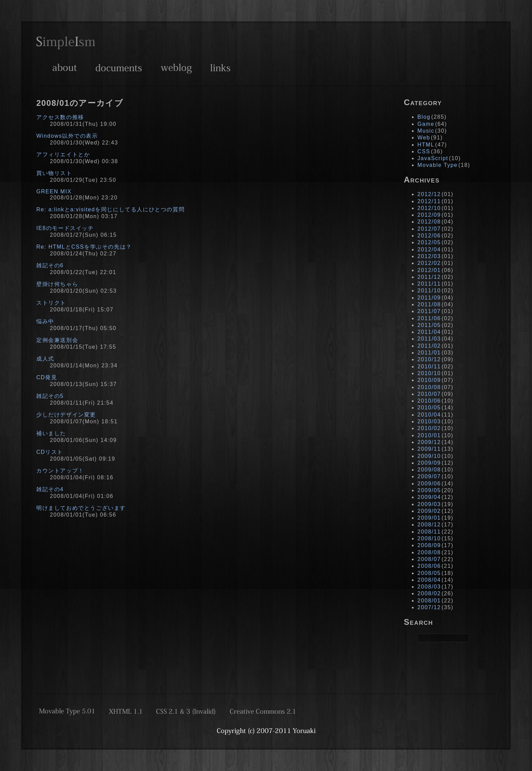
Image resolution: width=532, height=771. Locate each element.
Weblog (176, 68)
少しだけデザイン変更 (66, 415)
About (65, 68)
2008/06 (429, 566)
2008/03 (429, 587)
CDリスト (50, 452)
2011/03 (429, 339)
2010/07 (429, 394)
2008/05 (429, 573)
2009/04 (429, 497)
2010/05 (429, 408)
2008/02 (429, 593)
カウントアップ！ (60, 471)
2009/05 (429, 490)
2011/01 (429, 353)
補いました (51, 433)
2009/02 (429, 511)
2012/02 (429, 263)
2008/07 (429, 559)
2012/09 (429, 215)
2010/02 (429, 428)
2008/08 (429, 552)
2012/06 (429, 236)
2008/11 (429, 532)
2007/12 (429, 607)
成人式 (45, 359)
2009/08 (429, 470)
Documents (119, 68)
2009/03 (429, 504)
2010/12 (429, 359)
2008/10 (429, 538)
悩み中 (45, 321)
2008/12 (429, 525)
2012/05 (429, 242)
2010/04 (429, 415)
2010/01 (429, 435)
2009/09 (429, 463)
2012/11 (429, 201)
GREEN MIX (54, 191)
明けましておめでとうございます (81, 508)
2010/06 (429, 401)
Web (424, 138)
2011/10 (429, 291)
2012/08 (429, 222)
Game (426, 124)
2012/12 (429, 194)
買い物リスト (54, 173)
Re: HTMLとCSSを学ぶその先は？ (84, 247)
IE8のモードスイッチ (65, 228)
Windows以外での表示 (67, 136)
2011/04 (429, 332)
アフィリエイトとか (63, 155)
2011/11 (429, 284)
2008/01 (429, 601)
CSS (424, 151)
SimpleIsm (66, 43)
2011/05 (429, 325)
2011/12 (429, 277)
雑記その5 (50, 396)
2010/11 (429, 367)
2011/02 (429, 346)
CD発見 (47, 377)
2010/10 (429, 373)
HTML (426, 145)
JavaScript (433, 158)
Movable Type (438, 165)
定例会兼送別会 (57, 340)
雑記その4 (50, 489)
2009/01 (429, 518)
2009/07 (429, 476)
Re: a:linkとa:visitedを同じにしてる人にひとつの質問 (110, 209)
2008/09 (429, 545)
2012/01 (429, 270)
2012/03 (429, 256)
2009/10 (429, 456)
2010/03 (429, 421)
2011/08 (429, 304)
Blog (424, 117)
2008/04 (429, 580)
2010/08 (429, 387)
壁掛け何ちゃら (57, 284)
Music (426, 131)
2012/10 (429, 208)
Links (220, 68)
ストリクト (51, 303)
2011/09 (429, 298)
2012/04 (429, 249)
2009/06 (429, 484)
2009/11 (429, 449)
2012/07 (429, 229)
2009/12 (429, 442)
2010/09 (429, 380)
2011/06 (429, 318)
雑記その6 (50, 265)
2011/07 (429, 311)
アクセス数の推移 (60, 117)
